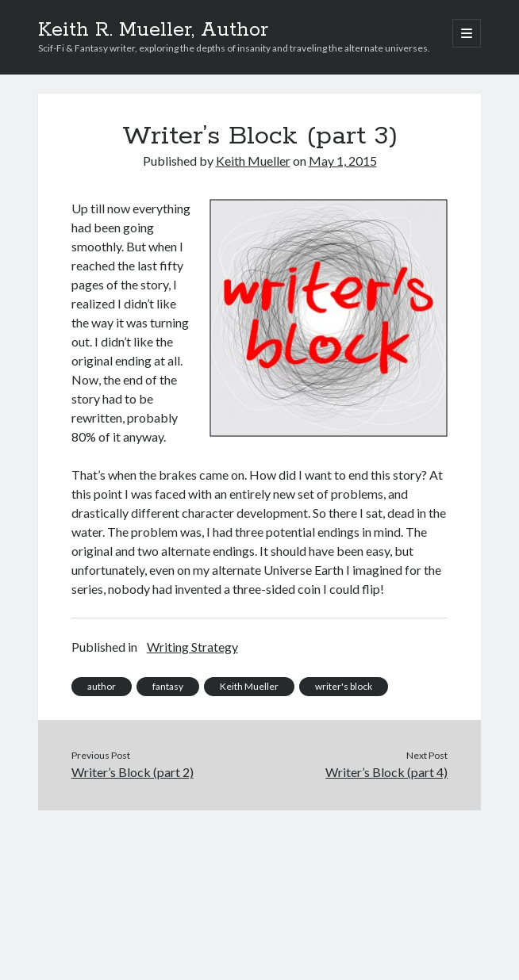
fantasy (168, 686)
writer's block (344, 686)
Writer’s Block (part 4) (386, 772)
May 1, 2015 (343, 161)
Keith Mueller (253, 161)
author (102, 686)
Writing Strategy (192, 647)
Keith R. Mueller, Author (153, 30)
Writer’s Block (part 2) (133, 772)
